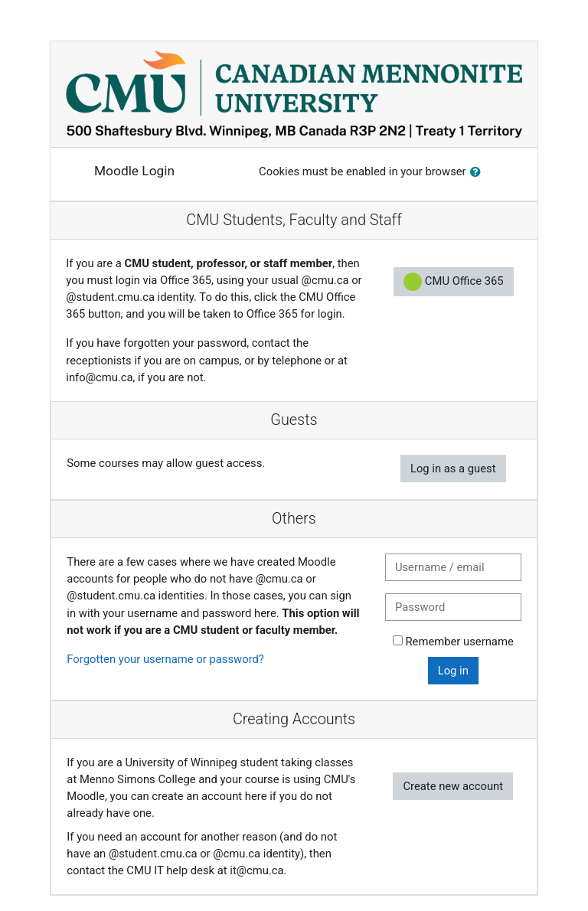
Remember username (459, 642)
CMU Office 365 (454, 282)
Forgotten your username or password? (165, 659)
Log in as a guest (453, 469)
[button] (479, 172)
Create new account (453, 786)
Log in (453, 671)
